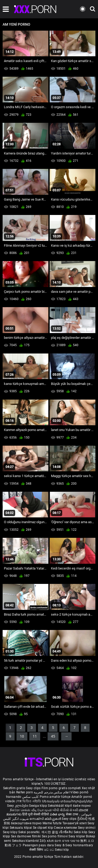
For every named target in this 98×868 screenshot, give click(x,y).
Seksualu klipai (21, 828)
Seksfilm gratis (14, 788)
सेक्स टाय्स (73, 814)
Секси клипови (66, 828)
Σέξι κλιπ (47, 841)
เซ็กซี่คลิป (66, 832)
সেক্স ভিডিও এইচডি (28, 801)
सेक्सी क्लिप (37, 850)
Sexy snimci (87, 828)
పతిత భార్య (58, 814)
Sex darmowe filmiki (26, 836)
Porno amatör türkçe (55, 797)
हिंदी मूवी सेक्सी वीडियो (36, 814)
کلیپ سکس (30, 797)
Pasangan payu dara (39, 845)
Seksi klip (81, 832)
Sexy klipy (11, 832)
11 (35, 736)
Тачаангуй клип (75, 823)
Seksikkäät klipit (60, 806)
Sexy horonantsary (79, 845)
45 (53, 736)
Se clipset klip (44, 828)
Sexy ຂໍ (60, 845)
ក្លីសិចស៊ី (83, 819)
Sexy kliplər (77, 836)
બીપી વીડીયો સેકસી (65, 810)
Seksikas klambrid (26, 841)
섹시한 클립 (50, 832)
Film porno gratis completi (61, 788)
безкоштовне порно (26, 823)
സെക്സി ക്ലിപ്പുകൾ (46, 819)
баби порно (82, 806)
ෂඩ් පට (50, 850)
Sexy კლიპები (18, 806)
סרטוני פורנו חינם (67, 841)
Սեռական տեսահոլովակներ (67, 801)
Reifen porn (25, 792)
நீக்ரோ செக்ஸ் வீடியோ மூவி (31, 810)
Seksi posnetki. (30, 832)
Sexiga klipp (38, 806)
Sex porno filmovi (55, 836)
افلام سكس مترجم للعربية (52, 792)
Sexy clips (34, 788)
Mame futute (52, 823)
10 (22, 736)
